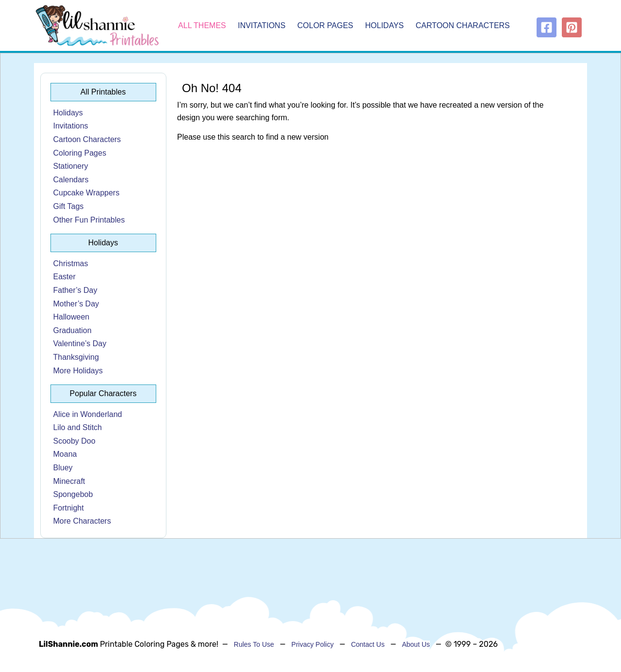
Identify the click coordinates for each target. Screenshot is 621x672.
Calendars (71, 180)
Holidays (385, 25)
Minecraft (69, 481)
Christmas (71, 264)
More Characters (82, 521)
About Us (416, 644)
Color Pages (325, 25)
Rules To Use (254, 644)
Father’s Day (75, 290)
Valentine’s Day (80, 344)
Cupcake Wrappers (87, 193)
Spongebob (73, 494)
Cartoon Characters (463, 25)
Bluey (63, 468)
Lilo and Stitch (78, 427)
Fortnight (69, 508)
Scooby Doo (74, 441)
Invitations (261, 25)
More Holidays (78, 371)
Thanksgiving (76, 357)
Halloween (72, 317)
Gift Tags (69, 206)
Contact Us (368, 644)
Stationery (71, 166)
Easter (65, 277)
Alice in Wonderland (88, 414)
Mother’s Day (76, 304)
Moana (65, 454)
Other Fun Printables (89, 220)
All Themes (202, 25)
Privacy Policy (313, 644)
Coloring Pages (80, 153)
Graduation (73, 330)
